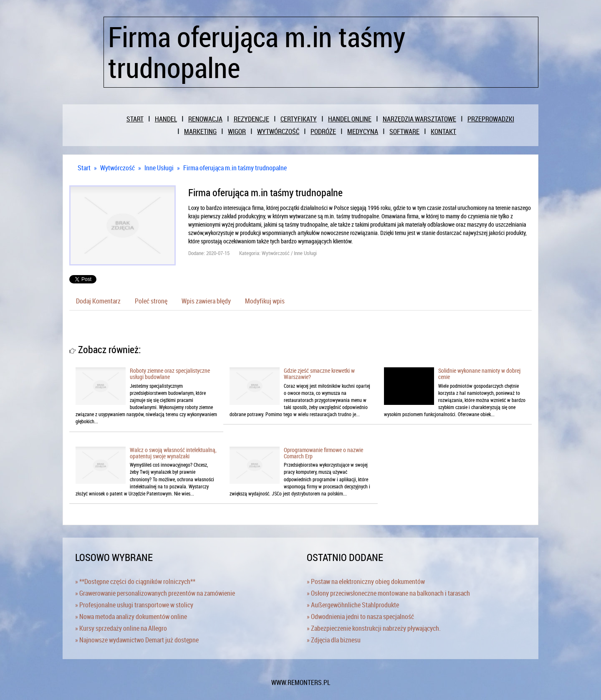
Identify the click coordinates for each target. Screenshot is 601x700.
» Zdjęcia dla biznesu (334, 640)
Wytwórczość (117, 168)
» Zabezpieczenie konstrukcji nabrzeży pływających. (374, 628)
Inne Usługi (159, 168)
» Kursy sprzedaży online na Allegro (121, 628)
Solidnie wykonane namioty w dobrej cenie (479, 374)
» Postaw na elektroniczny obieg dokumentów (366, 581)
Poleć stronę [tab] (151, 301)
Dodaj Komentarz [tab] (98, 301)
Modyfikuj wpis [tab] (265, 301)
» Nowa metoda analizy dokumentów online (131, 617)
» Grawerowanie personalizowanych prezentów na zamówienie (155, 593)
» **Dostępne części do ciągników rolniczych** (135, 581)
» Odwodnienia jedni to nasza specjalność (360, 617)
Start (84, 168)
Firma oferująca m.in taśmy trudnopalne (235, 168)
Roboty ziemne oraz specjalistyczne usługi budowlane (170, 374)
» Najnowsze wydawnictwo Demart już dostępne (137, 640)
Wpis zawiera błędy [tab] (206, 301)
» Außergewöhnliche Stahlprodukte (353, 605)
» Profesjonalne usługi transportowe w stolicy (134, 605)
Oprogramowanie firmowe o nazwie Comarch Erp (323, 453)
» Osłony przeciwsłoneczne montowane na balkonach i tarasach (388, 593)
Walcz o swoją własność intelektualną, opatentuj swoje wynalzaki (173, 453)
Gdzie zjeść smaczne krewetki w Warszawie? (319, 374)
